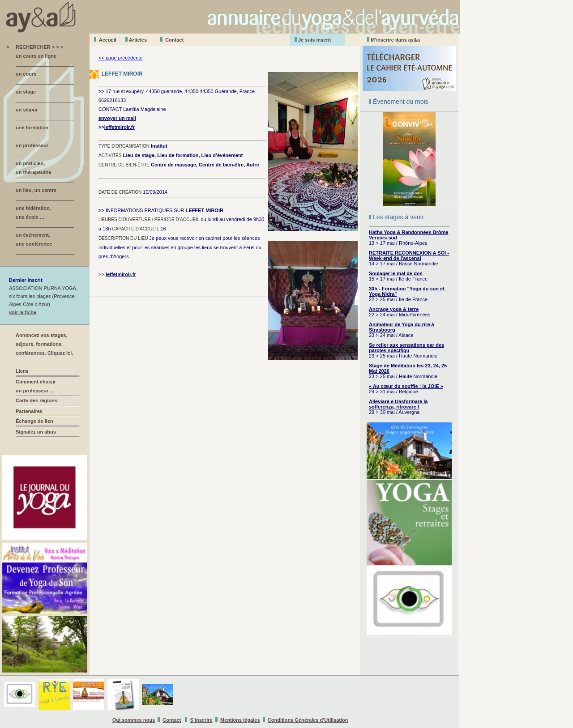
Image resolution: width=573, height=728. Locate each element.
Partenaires (29, 411)
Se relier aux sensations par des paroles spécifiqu (406, 348)
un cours (26, 74)
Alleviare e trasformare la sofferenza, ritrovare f (398, 404)
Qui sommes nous (134, 720)
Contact (174, 40)
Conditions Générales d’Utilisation (308, 720)
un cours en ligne (36, 56)
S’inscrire (201, 720)
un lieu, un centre (36, 190)
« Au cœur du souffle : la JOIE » (406, 386)
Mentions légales (240, 720)
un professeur (32, 145)
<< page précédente (120, 58)
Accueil (108, 40)
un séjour (27, 110)
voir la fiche (23, 312)
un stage (26, 92)
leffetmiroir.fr (120, 127)
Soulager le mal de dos (396, 273)
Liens (22, 371)
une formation (32, 128)
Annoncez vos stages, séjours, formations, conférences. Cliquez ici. (44, 344)
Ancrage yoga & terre (394, 309)
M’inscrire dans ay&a (395, 40)
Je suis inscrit (314, 40)
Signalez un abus (36, 432)
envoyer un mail (117, 118)
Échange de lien (34, 421)
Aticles (138, 40)
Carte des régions (36, 400)
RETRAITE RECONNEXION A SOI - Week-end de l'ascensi (409, 255)
